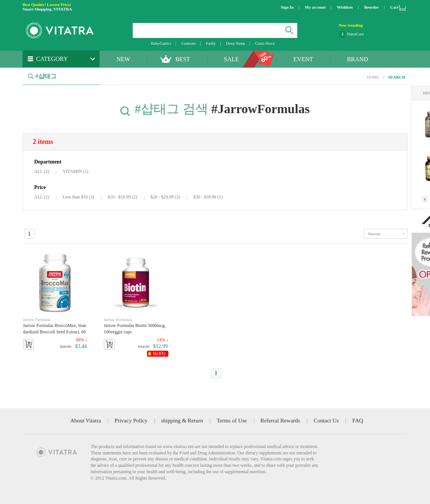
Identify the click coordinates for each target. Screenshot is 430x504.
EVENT (303, 59)
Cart (394, 7)
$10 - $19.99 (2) (123, 197)
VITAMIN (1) (76, 171)
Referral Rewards (280, 421)
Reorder (372, 7)
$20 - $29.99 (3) (165, 197)
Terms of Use (232, 421)
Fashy (211, 43)
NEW (123, 59)
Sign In (287, 7)
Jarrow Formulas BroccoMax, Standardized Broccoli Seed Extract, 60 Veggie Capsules (55, 326)
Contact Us (326, 421)
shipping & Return (182, 421)
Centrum (189, 43)
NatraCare (355, 34)
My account (315, 7)
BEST (182, 59)
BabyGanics (161, 43)
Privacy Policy (131, 421)
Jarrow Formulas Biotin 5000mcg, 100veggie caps (136, 326)
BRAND (357, 59)
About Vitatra (86, 421)
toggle (386, 234)
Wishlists (345, 7)
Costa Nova (265, 43)
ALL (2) (42, 171)
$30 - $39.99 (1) (208, 197)
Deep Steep (235, 43)
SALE (232, 59)
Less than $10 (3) (79, 197)
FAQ (358, 421)
